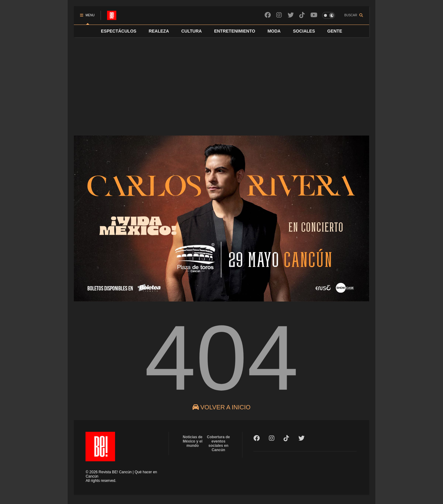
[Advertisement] (221, 83)
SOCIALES (304, 31)
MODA (274, 31)
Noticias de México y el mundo (193, 441)
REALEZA (159, 31)
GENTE (335, 31)
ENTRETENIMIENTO (235, 31)
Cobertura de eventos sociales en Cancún (219, 443)
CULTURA (192, 31)
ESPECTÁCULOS (119, 31)
